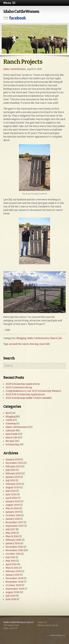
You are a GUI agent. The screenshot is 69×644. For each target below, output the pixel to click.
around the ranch (19, 344)
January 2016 (13, 543)
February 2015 (13, 571)
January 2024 (13, 460)
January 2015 (13, 575)
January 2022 (13, 477)
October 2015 (13, 554)
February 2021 (13, 484)
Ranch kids (12, 434)
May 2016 (11, 533)
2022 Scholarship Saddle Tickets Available (29, 398)
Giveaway (11, 424)
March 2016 (12, 536)
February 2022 (14, 474)
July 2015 (10, 557)
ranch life (45, 344)
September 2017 (15, 526)
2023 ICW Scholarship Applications (25, 394)
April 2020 (12, 498)
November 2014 (14, 582)
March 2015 (12, 568)
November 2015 (14, 550)
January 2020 (13, 501)
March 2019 (12, 508)
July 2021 (10, 481)
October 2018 (13, 515)
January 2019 (13, 512)
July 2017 (10, 529)
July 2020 (11, 491)
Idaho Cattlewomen (38, 338)
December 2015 (14, 547)
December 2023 (15, 463)
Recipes (10, 441)
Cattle (9, 420)
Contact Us (42, 622)
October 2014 (13, 585)
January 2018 (13, 519)
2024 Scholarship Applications (23, 384)
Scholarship (12, 445)
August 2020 (13, 487)
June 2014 (11, 599)
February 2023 (14, 467)
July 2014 (10, 596)
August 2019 (12, 505)
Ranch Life (56, 338)
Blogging (21, 338)
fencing (34, 344)
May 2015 (11, 561)
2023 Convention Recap (19, 387)
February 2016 (13, 540)
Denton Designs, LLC (58, 635)
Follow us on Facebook (47, 625)
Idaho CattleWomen (21, 11)
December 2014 (14, 578)
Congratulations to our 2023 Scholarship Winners (33, 391)
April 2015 (11, 564)
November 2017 (14, 522)
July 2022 (11, 470)
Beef (8, 413)
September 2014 (15, 589)
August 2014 (12, 592)
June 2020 (11, 494)
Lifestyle (10, 431)
